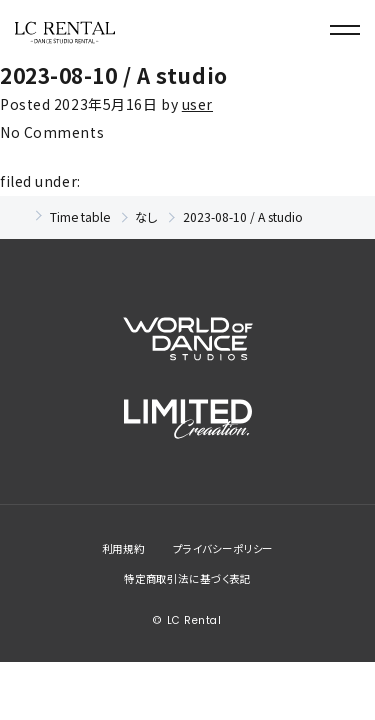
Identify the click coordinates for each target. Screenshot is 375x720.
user (197, 104)
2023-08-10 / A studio (114, 75)
